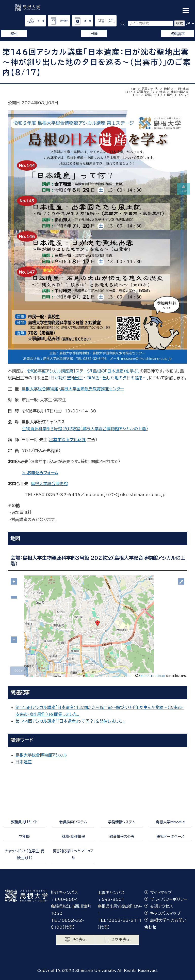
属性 (170, 95)
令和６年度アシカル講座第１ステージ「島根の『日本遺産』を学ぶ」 (83, 371)
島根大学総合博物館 (40, 389)
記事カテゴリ (150, 89)
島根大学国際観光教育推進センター (92, 389)
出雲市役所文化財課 (68, 440)
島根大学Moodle (170, 822)
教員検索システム (73, 822)
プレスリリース (111, 20)
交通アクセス (161, 906)
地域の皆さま (180, 92)
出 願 (88, 21)
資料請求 (64, 21)
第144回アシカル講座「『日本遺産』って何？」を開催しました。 (70, 721)
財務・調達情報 (73, 836)
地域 (167, 89)
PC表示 (79, 940)
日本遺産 (24, 762)
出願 (94, 34)
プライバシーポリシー (169, 899)
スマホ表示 (121, 940)
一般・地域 (182, 89)
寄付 (14, 34)
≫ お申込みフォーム (40, 473)
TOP (133, 89)
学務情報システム (122, 822)
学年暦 (24, 836)
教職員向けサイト (24, 822)
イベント (183, 95)
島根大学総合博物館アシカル (41, 755)
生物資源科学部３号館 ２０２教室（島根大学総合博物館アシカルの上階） (85, 429)
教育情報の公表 (122, 836)
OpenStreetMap (152, 676)
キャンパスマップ (165, 913)
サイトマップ (161, 893)
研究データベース (170, 836)
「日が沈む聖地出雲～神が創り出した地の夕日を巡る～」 (99, 378)
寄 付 (41, 21)
